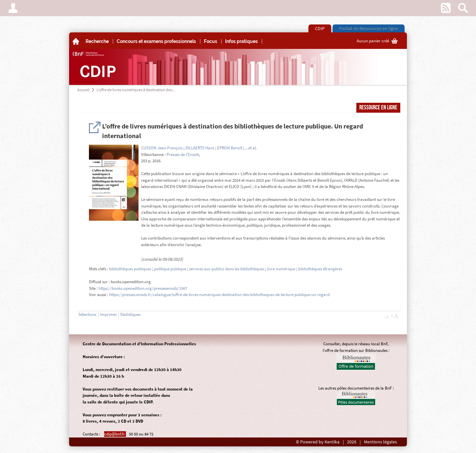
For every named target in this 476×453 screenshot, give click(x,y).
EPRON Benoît (230, 148)
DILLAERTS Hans (200, 148)
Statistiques (130, 314)
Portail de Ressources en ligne (369, 28)
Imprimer (109, 314)
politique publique (170, 269)
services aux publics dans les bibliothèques (227, 269)
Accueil (83, 90)
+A (394, 316)
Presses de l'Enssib (183, 154)
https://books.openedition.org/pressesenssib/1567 (143, 288)
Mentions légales (380, 442)
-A (386, 317)
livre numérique (281, 269)
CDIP (320, 28)
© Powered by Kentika (318, 442)
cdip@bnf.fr (115, 434)
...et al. (251, 148)
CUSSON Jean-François (162, 148)
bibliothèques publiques (130, 269)
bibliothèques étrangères (320, 269)
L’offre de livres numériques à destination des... (136, 90)
